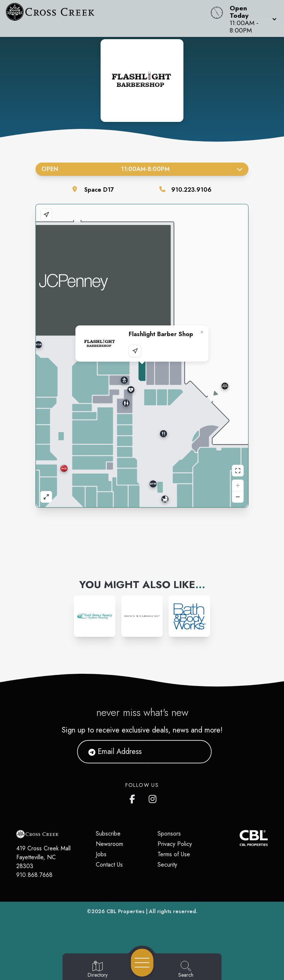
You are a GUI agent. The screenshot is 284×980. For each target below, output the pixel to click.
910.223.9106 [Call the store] (191, 190)
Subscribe (108, 834)
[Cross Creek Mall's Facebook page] (134, 798)
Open (142, 169)
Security (167, 865)
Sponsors (169, 834)
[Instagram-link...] (95, 616)
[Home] (108, 18)
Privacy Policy (175, 844)
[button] (251, 18)
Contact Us (109, 865)
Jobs (101, 854)
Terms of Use (174, 854)
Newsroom (109, 844)
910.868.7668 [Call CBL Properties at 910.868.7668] (34, 875)
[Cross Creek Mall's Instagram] (153, 798)
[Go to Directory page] (98, 970)
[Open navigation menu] (142, 963)
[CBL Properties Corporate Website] (240, 838)
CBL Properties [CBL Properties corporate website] (126, 911)
